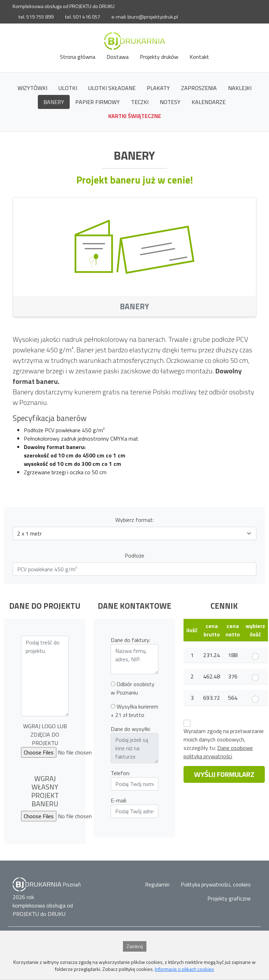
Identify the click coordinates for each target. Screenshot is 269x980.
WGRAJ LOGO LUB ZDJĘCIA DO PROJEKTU (45, 734)
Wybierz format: (134, 520)
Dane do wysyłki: (131, 729)
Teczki (140, 102)
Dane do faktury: (130, 640)
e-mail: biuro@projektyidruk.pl (145, 17)
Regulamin (157, 884)
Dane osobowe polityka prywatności (218, 752)
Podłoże (134, 555)
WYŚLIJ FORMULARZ (224, 774)
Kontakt (199, 57)
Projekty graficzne (229, 898)
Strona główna (78, 57)
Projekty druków (159, 57)
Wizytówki (32, 88)
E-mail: (119, 800)
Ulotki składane (112, 88)
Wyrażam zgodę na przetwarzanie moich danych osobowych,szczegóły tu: (224, 744)
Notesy (170, 102)
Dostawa (118, 57)
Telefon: (120, 773)
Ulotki (68, 88)
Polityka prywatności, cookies (216, 884)
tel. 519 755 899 (36, 17)
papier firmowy (98, 102)
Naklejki (240, 88)
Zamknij (135, 946)
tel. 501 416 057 (82, 17)
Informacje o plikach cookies (184, 969)
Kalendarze (209, 102)
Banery (54, 102)
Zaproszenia (199, 88)
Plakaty (158, 88)
